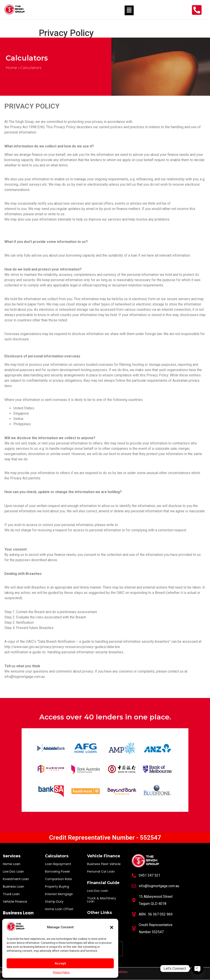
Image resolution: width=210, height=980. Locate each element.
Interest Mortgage (59, 894)
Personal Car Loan (101, 871)
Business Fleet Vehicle (104, 864)
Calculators (57, 856)
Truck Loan (11, 894)
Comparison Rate (58, 879)
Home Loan (12, 864)
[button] (112, 927)
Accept (60, 963)
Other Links (99, 913)
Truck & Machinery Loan (102, 900)
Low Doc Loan (13, 871)
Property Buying (57, 887)
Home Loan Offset (59, 909)
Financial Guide (103, 883)
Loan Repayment (58, 864)
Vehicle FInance (15, 902)
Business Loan (13, 887)
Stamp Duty (54, 902)
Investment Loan (16, 879)
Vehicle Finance (104, 856)
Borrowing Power (58, 871)
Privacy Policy (61, 972)
